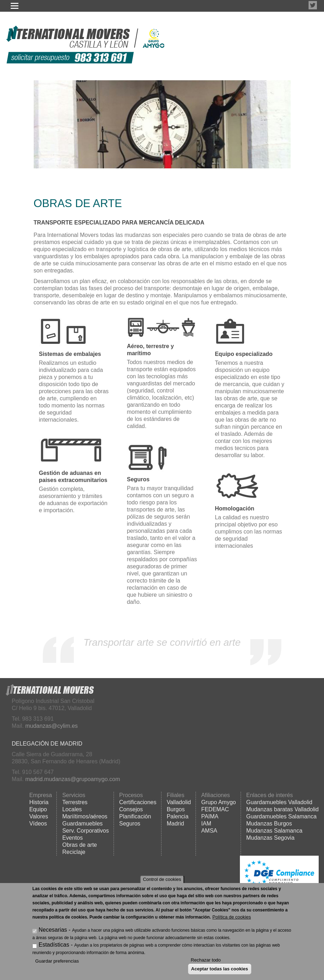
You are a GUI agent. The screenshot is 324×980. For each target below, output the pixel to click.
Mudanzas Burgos (269, 824)
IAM (206, 824)
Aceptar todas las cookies (220, 969)
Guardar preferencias (57, 961)
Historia (39, 802)
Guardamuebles (82, 824)
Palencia (178, 816)
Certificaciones (138, 802)
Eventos (72, 838)
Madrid (175, 824)
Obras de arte (79, 845)
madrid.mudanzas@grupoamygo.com (73, 779)
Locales (72, 809)
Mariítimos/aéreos (85, 816)
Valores (39, 816)
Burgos (176, 809)
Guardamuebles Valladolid (279, 802)
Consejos (131, 809)
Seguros (130, 824)
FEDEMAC (215, 809)
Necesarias (53, 930)
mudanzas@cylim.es (51, 726)
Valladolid (179, 802)
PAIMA (210, 816)
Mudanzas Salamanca (274, 831)
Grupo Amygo (219, 802)
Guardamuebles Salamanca (281, 816)
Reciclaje (74, 852)
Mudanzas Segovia (270, 838)
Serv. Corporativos (85, 831)
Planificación (135, 816)
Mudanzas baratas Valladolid (282, 809)
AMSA (209, 831)
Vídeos (38, 824)
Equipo (38, 809)
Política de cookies (232, 917)
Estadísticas (54, 945)
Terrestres (75, 802)
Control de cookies (162, 879)
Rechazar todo (206, 960)
